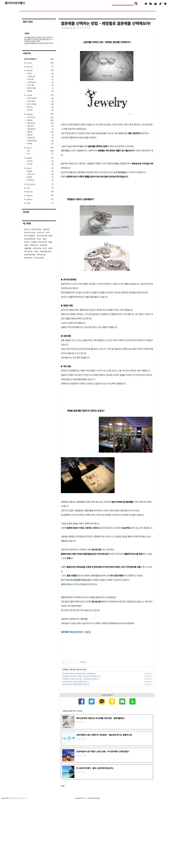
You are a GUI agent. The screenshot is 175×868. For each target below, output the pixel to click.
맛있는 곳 (40, 148)
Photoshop (40, 180)
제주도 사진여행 (40, 104)
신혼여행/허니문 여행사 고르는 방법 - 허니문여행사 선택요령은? (80, 679)
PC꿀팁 (40, 144)
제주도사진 (35, 245)
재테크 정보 (40, 126)
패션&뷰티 (40, 158)
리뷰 (45, 248)
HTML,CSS (40, 174)
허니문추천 (29, 252)
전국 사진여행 (40, 101)
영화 (51, 248)
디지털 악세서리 (40, 82)
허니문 (27, 229)
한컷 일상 (40, 110)
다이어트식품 (43, 236)
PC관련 (40, 74)
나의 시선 (40, 63)
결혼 (51, 242)
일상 (51, 236)
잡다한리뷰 (40, 70)
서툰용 (85, 864)
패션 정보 (40, 161)
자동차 (40, 203)
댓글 (63, 841)
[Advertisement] (107, 715)
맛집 (40, 151)
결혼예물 (28, 248)
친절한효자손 (12, 864)
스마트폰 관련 (40, 76)
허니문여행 (43, 242)
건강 (40, 239)
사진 (48, 233)
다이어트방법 (37, 229)
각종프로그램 (40, 138)
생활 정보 (40, 132)
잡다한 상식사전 (40, 184)
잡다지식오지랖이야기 (39, 59)
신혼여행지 (29, 258)
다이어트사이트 (30, 233)
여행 (27, 245)
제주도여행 (37, 248)
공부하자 (40, 168)
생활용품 (40, 91)
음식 (45, 239)
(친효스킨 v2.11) (22, 864)
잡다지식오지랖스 (15, 3)
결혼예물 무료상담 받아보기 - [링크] (76, 632)
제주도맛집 (42, 255)
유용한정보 (66, 670)
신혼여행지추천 (46, 252)
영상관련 (40, 177)
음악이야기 (40, 196)
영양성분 (47, 229)
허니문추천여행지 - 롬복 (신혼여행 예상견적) (74, 682)
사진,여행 (40, 95)
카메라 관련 (40, 79)
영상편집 (40, 171)
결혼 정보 (73, 670)
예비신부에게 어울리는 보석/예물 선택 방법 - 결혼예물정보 (78, 674)
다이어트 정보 (40, 117)
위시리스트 (40, 67)
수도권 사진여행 (40, 98)
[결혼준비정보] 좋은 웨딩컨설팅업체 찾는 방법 (75, 684)
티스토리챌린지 (30, 236)
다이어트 (41, 233)
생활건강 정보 (40, 123)
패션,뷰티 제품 (40, 88)
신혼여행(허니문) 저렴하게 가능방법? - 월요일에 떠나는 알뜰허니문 (80, 676)
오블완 (35, 242)
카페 (40, 154)
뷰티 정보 (40, 164)
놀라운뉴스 (40, 199)
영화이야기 (40, 192)
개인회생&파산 (40, 129)
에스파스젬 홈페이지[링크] (78, 580)
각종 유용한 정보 (40, 141)
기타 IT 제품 (40, 85)
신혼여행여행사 (30, 255)
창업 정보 (40, 135)
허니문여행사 (40, 258)
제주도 (27, 242)
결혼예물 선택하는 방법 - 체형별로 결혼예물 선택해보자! (106, 23)
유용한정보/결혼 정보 (68, 28)
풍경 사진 (40, 107)
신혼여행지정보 (30, 239)
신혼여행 (44, 245)
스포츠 (40, 188)
